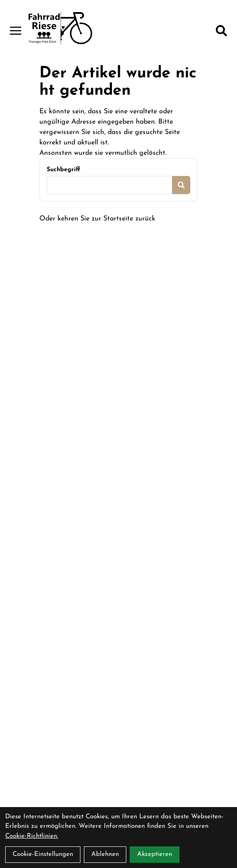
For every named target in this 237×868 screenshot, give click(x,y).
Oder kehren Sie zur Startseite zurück (97, 219)
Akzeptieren (155, 854)
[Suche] (221, 31)
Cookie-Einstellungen (43, 854)
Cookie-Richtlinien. (32, 836)
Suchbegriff (63, 170)
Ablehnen (105, 854)
